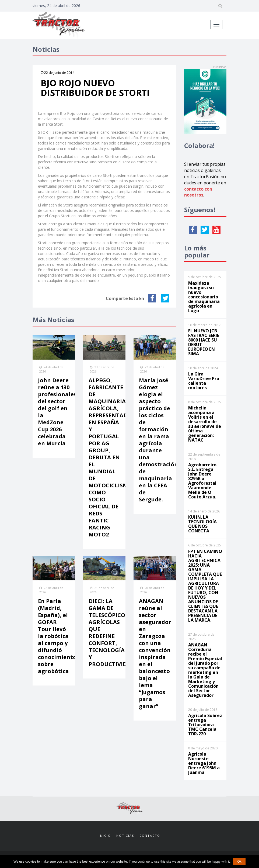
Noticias (125, 836)
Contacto (150, 836)
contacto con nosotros (198, 192)
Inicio (105, 836)
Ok (239, 862)
